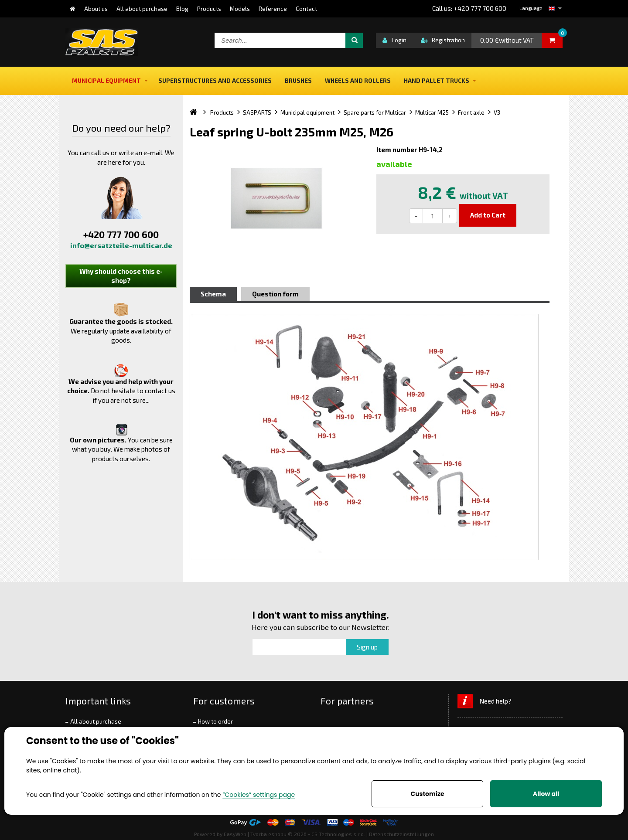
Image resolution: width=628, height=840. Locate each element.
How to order (215, 721)
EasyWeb (235, 834)
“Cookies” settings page (259, 795)
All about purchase (96, 721)
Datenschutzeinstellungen (401, 834)
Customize (427, 794)
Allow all (546, 794)
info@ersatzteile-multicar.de (121, 245)
